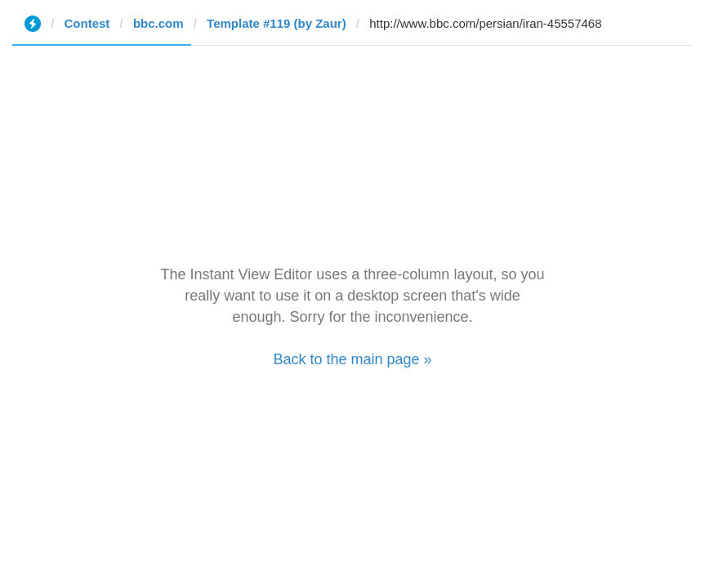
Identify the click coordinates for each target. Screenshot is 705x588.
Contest (87, 23)
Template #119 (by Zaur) (277, 23)
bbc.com (158, 23)
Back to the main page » (352, 359)
